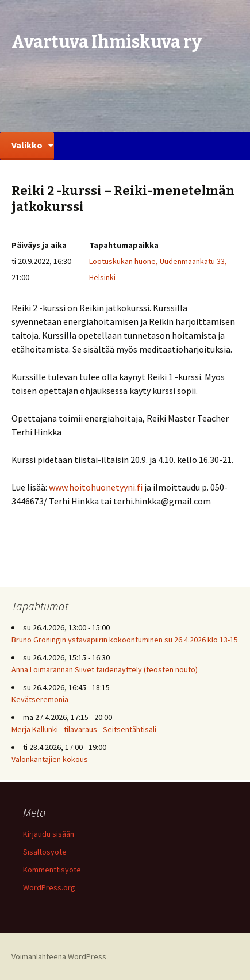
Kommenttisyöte (52, 870)
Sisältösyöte (45, 852)
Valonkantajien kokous (50, 759)
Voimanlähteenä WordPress (59, 956)
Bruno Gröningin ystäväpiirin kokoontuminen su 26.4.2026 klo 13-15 (125, 640)
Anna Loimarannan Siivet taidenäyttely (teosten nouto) (105, 669)
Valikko (27, 145)
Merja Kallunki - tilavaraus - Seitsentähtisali (84, 729)
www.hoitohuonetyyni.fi (97, 487)
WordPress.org (49, 887)
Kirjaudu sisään (49, 834)
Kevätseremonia (40, 699)
